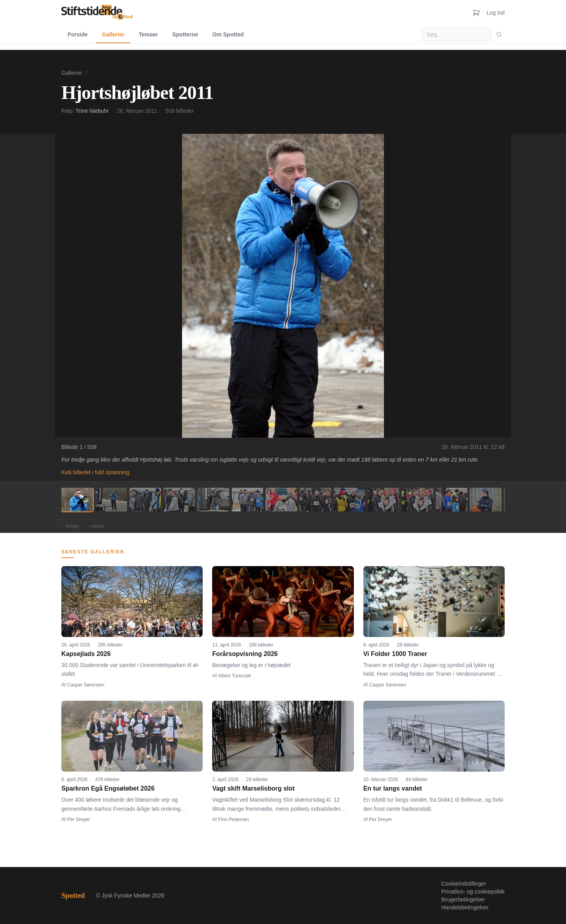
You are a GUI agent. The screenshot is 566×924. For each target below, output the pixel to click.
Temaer (148, 34)
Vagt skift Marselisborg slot (253, 788)
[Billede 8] (315, 500)
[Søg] (499, 34)
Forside (78, 34)
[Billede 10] (384, 500)
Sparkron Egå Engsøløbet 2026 (108, 788)
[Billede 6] (247, 500)
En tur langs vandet (393, 788)
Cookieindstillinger (464, 884)
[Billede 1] (77, 500)
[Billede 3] (145, 500)
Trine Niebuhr (92, 111)
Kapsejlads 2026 (86, 654)
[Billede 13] (486, 500)
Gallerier (113, 34)
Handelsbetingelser (465, 907)
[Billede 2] (111, 500)
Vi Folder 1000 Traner (395, 654)
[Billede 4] (179, 500)
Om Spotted (228, 34)
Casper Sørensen (86, 685)
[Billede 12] (452, 500)
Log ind (496, 13)
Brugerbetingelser (463, 899)
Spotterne (185, 34)
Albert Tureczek (235, 676)
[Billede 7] (281, 500)
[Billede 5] (213, 500)
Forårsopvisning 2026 (245, 654)
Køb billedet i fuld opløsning (95, 472)
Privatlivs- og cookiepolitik (473, 892)
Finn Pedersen (234, 819)
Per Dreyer (79, 819)
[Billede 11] (418, 500)
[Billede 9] (349, 500)
